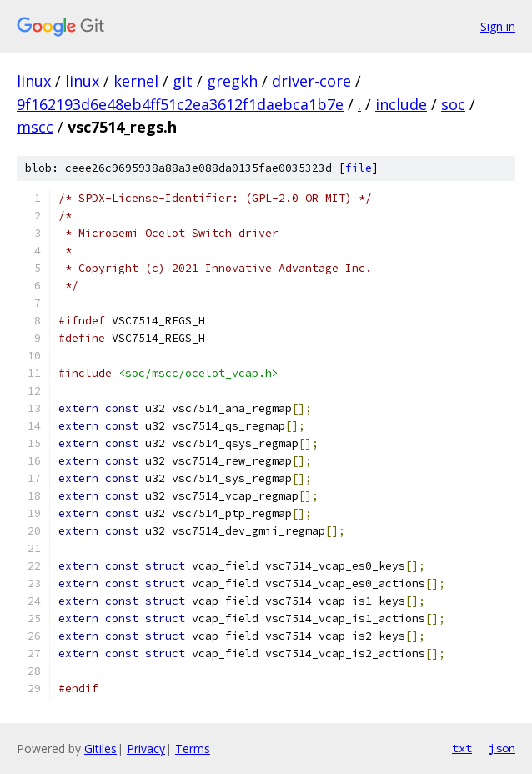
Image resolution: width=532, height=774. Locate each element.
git (183, 81)
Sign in (498, 26)
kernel (136, 81)
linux (34, 81)
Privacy (146, 749)
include (401, 104)
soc (453, 104)
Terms (193, 749)
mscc (35, 127)
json (502, 748)
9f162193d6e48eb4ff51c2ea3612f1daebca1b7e (180, 104)
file (359, 168)
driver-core (311, 81)
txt (462, 748)
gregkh (232, 81)
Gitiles (100, 749)
